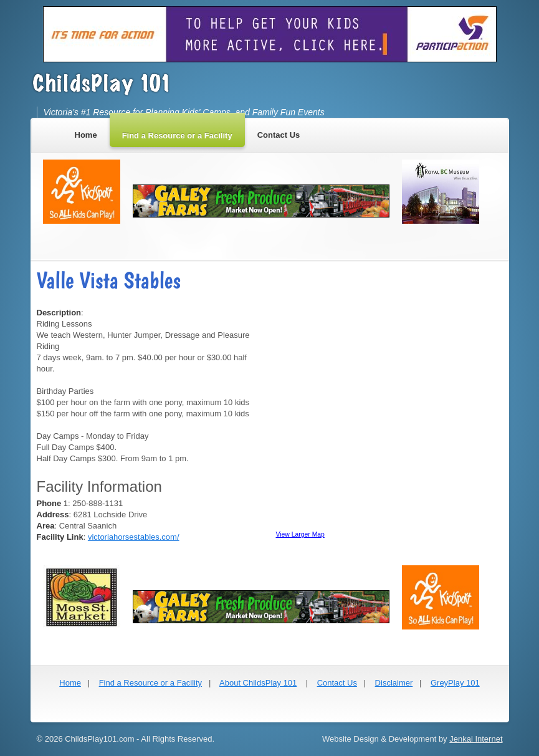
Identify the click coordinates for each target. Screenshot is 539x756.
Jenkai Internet (476, 739)
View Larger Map (300, 534)
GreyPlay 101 (455, 683)
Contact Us (337, 683)
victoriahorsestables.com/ (134, 537)
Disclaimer (394, 683)
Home (70, 683)
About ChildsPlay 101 (258, 683)
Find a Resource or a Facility (150, 683)
